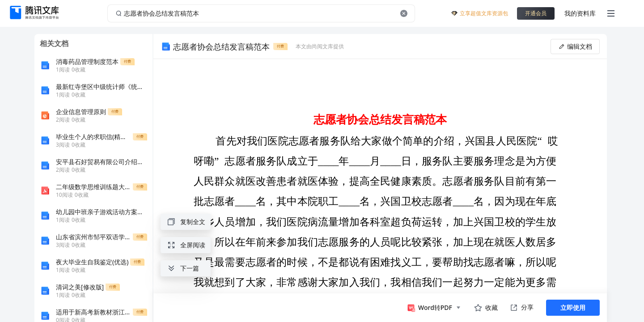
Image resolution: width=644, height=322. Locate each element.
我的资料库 (580, 13)
